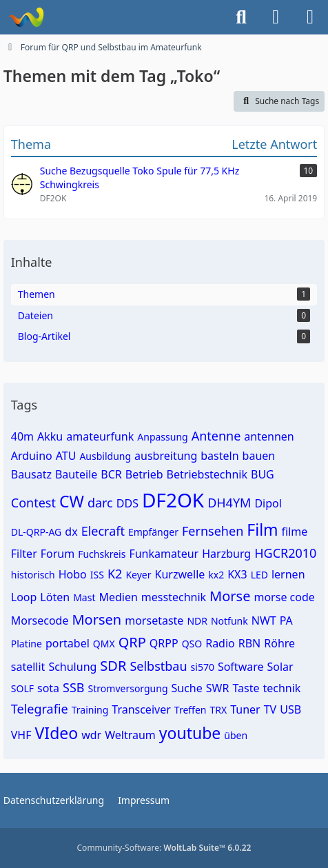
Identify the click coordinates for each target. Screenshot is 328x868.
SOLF (22, 688)
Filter (24, 554)
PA (286, 620)
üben (236, 735)
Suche (187, 688)
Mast (84, 597)
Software (241, 667)
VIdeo (57, 733)
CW (72, 501)
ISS (97, 575)
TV (270, 709)
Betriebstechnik (207, 474)
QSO (192, 644)
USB (290, 709)
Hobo (73, 574)
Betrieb (144, 474)
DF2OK (173, 500)
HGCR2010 (285, 553)
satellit (28, 667)
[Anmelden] (276, 17)
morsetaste (154, 620)
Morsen (96, 619)
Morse (230, 596)
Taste (246, 688)
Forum (58, 554)
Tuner (245, 709)
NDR (197, 621)
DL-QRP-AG (37, 532)
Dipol (268, 503)
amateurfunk (100, 436)
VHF (21, 735)
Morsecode (40, 620)
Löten (55, 597)
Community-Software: (164, 848)
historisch (33, 575)
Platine (27, 644)
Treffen (191, 710)
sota (48, 688)
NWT (264, 620)
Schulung (72, 667)
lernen (288, 574)
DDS (127, 503)
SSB (73, 687)
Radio (220, 643)
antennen (269, 436)
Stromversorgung (128, 688)
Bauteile (76, 474)
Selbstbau (158, 666)
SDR (113, 666)
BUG (263, 474)
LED (259, 575)
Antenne (216, 436)
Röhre (279, 643)
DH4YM (229, 503)
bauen (259, 456)
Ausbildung (105, 456)
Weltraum (130, 735)
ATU (66, 456)
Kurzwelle (180, 574)
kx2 (216, 575)
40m (22, 436)
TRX (218, 710)
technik (281, 688)
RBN (250, 643)
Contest (33, 503)
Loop (24, 597)
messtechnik (174, 597)
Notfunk (229, 621)
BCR (111, 474)
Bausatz (31, 474)
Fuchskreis (102, 554)
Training (90, 710)
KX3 (237, 574)
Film (262, 529)
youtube (190, 733)
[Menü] (310, 17)
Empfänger (153, 532)
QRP (132, 642)
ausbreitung (166, 456)
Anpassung (162, 437)
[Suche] (241, 17)
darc (100, 503)
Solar (280, 667)
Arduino (32, 456)
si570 (203, 667)
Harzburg (226, 554)
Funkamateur (164, 554)
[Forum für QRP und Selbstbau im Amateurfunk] (26, 17)
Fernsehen (213, 531)
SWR (218, 688)
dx (71, 532)
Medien (118, 597)
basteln (219, 456)
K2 (115, 574)
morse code (284, 597)
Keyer (138, 575)
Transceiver (141, 709)
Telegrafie (40, 709)
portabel (68, 643)
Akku (50, 436)
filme (295, 532)
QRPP (164, 643)
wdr (91, 735)
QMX (104, 644)
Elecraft (103, 531)
